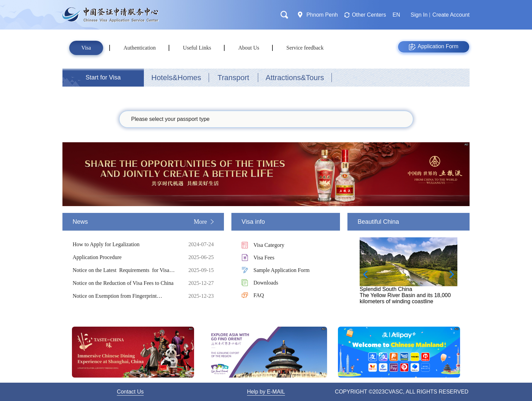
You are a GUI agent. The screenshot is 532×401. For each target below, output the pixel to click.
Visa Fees (264, 258)
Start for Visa (103, 77)
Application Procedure (125, 257)
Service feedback (305, 48)
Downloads (266, 283)
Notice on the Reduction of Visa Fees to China (125, 283)
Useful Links (197, 48)
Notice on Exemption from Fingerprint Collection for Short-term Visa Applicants (125, 296)
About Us (249, 48)
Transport (233, 78)
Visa (86, 48)
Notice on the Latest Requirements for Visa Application (125, 270)
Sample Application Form (281, 270)
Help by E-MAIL (266, 392)
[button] (449, 274)
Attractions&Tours (295, 78)
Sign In (419, 15)
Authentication (140, 48)
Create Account (451, 15)
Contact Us (130, 392)
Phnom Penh (322, 15)
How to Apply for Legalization (125, 244)
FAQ (259, 295)
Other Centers (369, 15)
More (200, 222)
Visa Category (269, 245)
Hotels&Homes (176, 78)
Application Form (434, 47)
